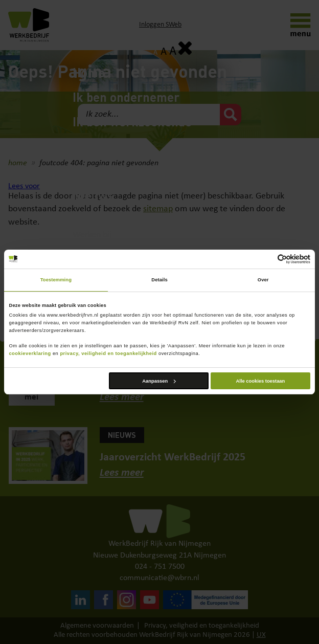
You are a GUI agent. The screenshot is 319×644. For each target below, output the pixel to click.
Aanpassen (159, 381)
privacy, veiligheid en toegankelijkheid (108, 353)
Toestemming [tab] (56, 280)
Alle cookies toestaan (261, 381)
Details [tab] (159, 280)
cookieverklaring (30, 353)
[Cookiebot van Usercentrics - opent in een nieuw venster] (266, 259)
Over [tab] (263, 280)
